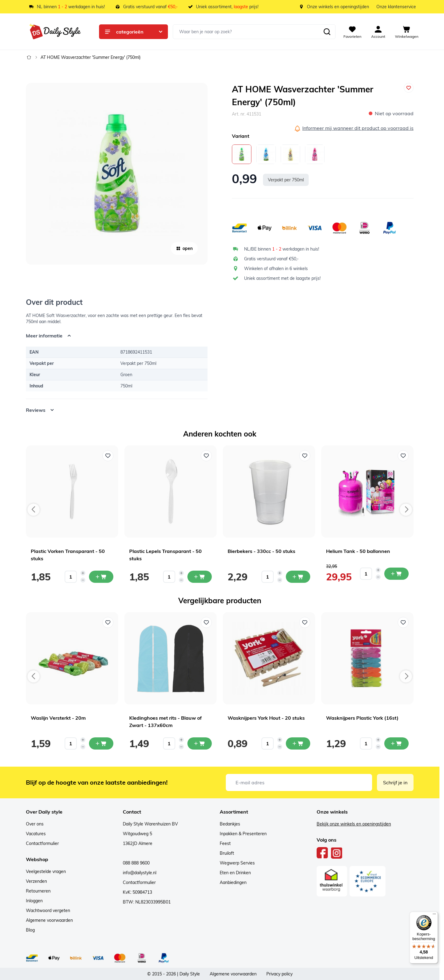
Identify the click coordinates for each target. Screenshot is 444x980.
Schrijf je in (395, 782)
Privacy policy (279, 974)
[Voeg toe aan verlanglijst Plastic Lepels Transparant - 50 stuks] (206, 456)
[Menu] (434, 915)
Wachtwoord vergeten (48, 911)
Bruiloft (227, 853)
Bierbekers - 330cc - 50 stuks (261, 551)
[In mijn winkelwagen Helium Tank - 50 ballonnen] (396, 574)
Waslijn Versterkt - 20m (58, 718)
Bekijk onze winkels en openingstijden (354, 824)
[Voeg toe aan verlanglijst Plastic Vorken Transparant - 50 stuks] (108, 456)
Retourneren (38, 891)
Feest (225, 843)
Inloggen (34, 901)
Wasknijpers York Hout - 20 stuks (266, 718)
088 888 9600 (136, 863)
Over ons (35, 824)
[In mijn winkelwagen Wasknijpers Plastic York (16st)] (396, 743)
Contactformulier (42, 843)
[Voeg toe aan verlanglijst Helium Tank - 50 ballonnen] (403, 456)
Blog (30, 930)
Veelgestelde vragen (46, 871)
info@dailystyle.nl (140, 873)
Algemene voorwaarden (49, 920)
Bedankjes (230, 824)
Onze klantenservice (396, 7)
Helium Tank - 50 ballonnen (358, 551)
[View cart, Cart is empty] (407, 32)
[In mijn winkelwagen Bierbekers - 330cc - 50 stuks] (298, 577)
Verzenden (36, 881)
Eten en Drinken (235, 873)
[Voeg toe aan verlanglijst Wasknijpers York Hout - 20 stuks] (305, 622)
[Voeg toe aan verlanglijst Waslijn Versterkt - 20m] (108, 622)
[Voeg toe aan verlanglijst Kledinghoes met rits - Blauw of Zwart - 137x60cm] (206, 622)
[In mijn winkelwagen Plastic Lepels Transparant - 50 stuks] (200, 577)
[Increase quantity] (83, 573)
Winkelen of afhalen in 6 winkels (276, 269)
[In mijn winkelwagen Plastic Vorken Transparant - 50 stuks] (101, 577)
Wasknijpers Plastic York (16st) (362, 718)
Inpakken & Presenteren (243, 834)
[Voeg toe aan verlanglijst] (409, 88)
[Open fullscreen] (117, 174)
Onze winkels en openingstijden (338, 7)
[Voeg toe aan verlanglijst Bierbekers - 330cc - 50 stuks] (305, 456)
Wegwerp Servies (237, 863)
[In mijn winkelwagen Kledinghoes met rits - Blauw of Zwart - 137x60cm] (200, 743)
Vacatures (36, 834)
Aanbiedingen (233, 882)
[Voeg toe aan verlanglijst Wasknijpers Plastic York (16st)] (403, 622)
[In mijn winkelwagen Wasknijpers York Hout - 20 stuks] (298, 743)
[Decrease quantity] (83, 580)
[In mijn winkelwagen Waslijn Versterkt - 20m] (101, 743)
